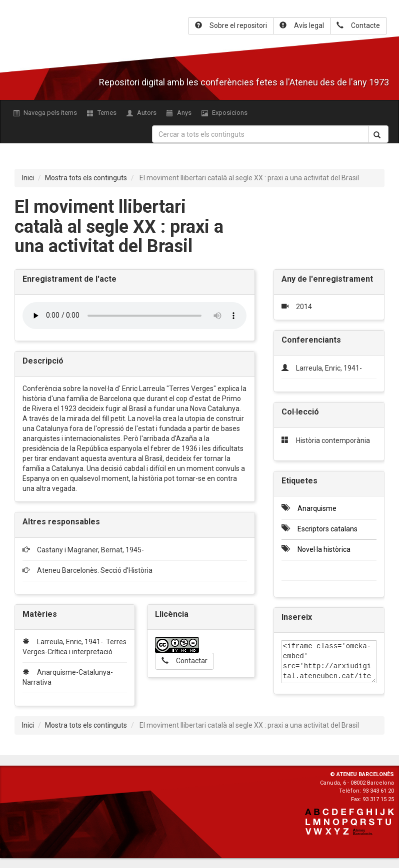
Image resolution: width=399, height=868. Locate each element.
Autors (141, 113)
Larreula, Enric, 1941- (329, 368)
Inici (28, 178)
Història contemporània (333, 440)
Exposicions (224, 113)
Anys (179, 113)
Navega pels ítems (45, 113)
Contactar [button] (184, 661)
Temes (102, 113)
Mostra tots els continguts (86, 178)
